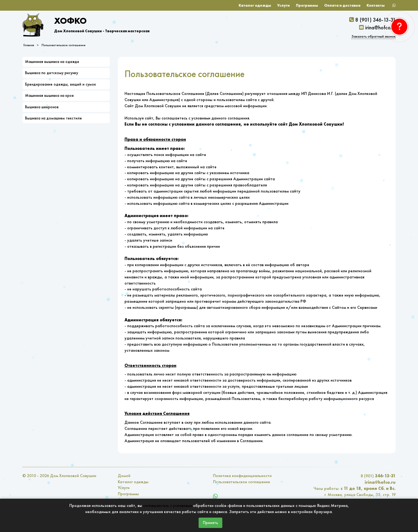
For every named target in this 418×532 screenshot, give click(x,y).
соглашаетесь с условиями (168, 505)
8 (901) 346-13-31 (375, 20)
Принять (210, 523)
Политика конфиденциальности (242, 476)
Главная (29, 45)
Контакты (376, 5)
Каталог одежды (255, 5)
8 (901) (378, 476)
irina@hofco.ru (380, 27)
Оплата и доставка (342, 5)
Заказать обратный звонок (373, 36)
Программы (307, 5)
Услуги (284, 5)
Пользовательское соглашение (64, 45)
